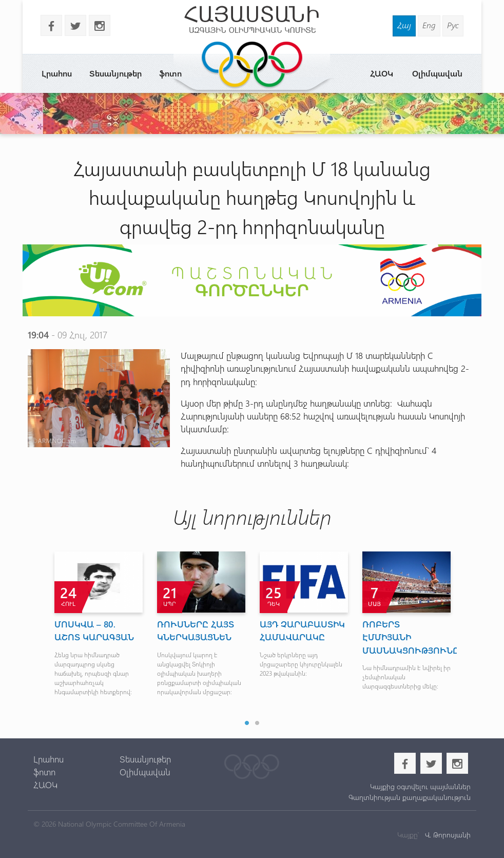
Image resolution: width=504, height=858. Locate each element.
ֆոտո (44, 772)
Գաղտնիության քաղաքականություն (410, 797)
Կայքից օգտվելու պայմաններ (420, 786)
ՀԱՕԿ (382, 73)
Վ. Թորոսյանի (447, 835)
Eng (429, 25)
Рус (453, 25)
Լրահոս (57, 73)
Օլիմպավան (437, 73)
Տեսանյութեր (115, 73)
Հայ (404, 25)
